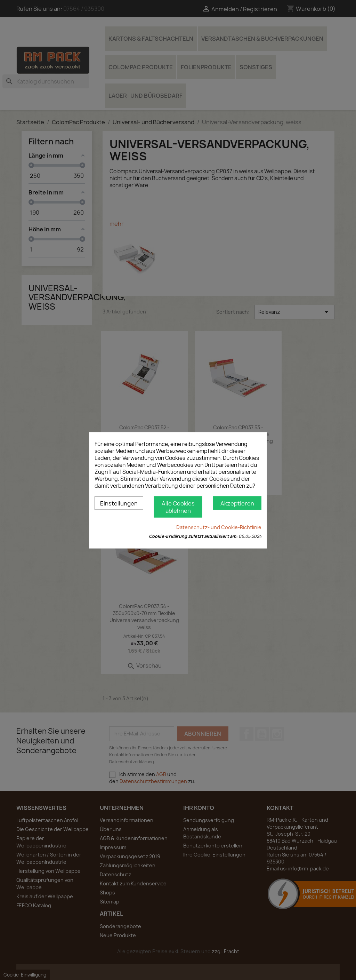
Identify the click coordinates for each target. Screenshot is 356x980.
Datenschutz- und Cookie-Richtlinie (219, 527)
